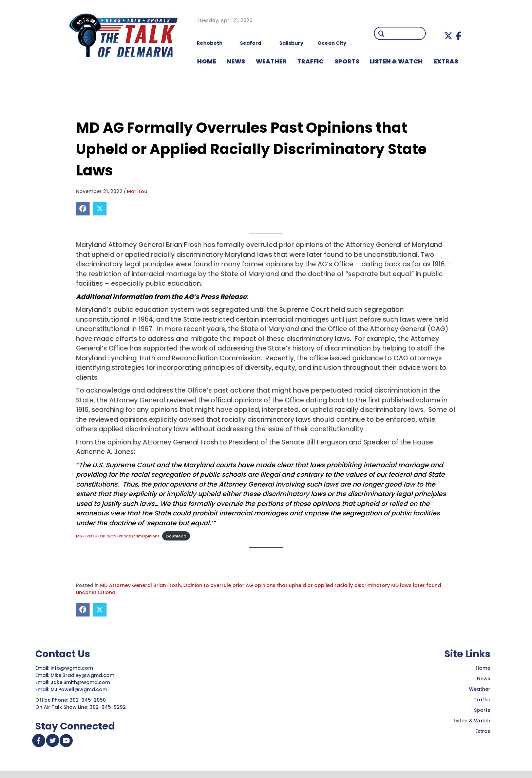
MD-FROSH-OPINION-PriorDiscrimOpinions (118, 536)
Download (176, 536)
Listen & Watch (472, 721)
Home (483, 668)
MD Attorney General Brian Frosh (140, 586)
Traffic (482, 700)
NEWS (236, 61)
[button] (448, 36)
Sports (347, 61)
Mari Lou (137, 191)
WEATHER (271, 61)
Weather (480, 689)
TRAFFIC (310, 61)
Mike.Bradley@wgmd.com (82, 676)
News (484, 679)
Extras (483, 732)
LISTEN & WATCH (396, 61)
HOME (207, 61)
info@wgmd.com (72, 668)
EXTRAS (446, 61)
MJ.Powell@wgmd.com (80, 690)
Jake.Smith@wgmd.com (81, 683)
